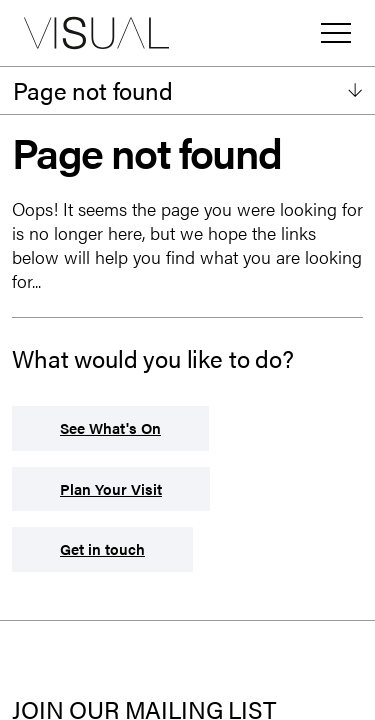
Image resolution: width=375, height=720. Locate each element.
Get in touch (102, 548)
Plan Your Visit (111, 488)
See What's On (110, 427)
